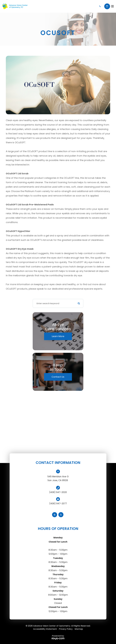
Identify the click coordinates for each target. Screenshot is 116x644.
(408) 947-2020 (58, 492)
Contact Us (58, 377)
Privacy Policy (66, 629)
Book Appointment (107, 6)
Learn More (58, 336)
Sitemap (79, 629)
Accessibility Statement (45, 629)
